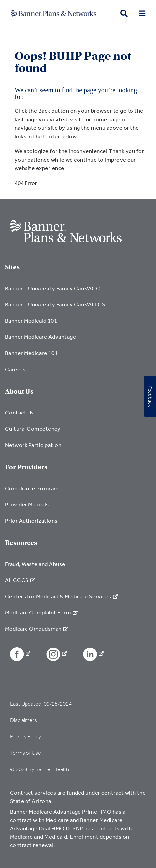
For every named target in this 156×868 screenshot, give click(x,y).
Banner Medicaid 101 (31, 320)
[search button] (124, 13)
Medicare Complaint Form (41, 612)
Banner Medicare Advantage (40, 337)
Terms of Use (26, 753)
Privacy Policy (26, 737)
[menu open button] (142, 13)
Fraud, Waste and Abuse (35, 564)
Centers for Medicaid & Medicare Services (61, 596)
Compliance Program (32, 488)
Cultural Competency (33, 429)
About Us (19, 392)
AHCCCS (20, 580)
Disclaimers (24, 720)
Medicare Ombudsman (37, 629)
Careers (15, 369)
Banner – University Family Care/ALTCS (55, 304)
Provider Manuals (27, 504)
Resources (21, 543)
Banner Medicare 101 (31, 353)
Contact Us (20, 412)
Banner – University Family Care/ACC (52, 288)
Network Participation (33, 445)
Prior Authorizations (31, 520)
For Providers (26, 467)
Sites (12, 267)
